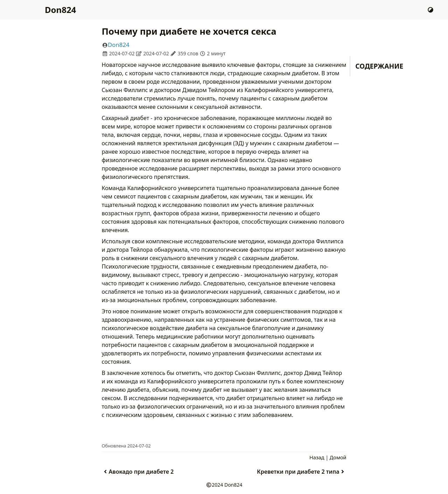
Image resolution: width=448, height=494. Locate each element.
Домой (338, 457)
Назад (317, 457)
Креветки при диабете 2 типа (302, 472)
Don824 (60, 10)
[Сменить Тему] (430, 10)
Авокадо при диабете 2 (138, 472)
